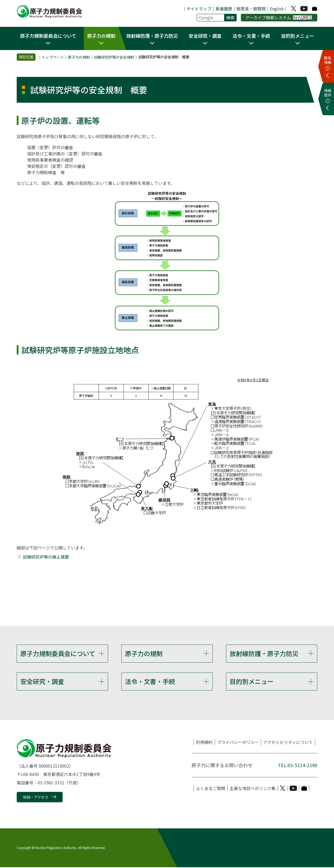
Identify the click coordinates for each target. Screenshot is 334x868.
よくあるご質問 (211, 789)
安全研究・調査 (42, 682)
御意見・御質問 (251, 9)
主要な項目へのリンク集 (253, 789)
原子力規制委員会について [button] (48, 36)
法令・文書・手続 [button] (251, 36)
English (277, 9)
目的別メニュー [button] (297, 36)
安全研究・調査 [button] (205, 36)
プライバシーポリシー (238, 743)
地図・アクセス (36, 798)
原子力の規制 (79, 57)
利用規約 (204, 743)
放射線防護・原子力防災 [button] (152, 36)
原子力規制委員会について (58, 653)
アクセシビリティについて (288, 743)
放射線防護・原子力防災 (264, 653)
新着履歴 (224, 9)
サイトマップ (199, 9)
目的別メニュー (252, 682)
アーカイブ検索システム (279, 17)
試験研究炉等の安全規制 (114, 57)
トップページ (53, 57)
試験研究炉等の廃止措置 (46, 557)
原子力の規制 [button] (101, 36)
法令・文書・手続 (150, 682)
